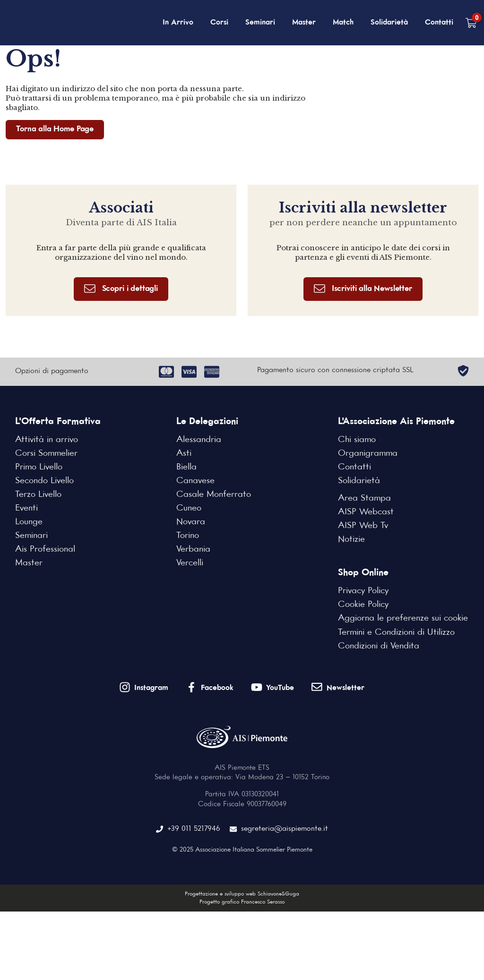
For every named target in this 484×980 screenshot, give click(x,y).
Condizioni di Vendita (379, 646)
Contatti (439, 23)
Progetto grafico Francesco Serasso (242, 902)
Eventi (26, 508)
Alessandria (199, 440)
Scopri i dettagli (121, 289)
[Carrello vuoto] (471, 23)
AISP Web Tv (363, 526)
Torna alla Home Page (55, 129)
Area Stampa (364, 498)
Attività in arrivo (47, 440)
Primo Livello (39, 467)
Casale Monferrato (214, 494)
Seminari (260, 23)
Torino (188, 536)
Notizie (351, 539)
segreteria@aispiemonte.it (279, 829)
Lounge (29, 522)
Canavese (195, 481)
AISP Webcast (366, 512)
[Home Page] (55, 23)
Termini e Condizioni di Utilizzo (396, 632)
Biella (186, 467)
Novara (191, 522)
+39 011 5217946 (188, 829)
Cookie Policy (363, 605)
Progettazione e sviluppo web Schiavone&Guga (242, 894)
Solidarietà (389, 23)
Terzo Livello (38, 494)
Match (343, 23)
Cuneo (189, 508)
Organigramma (368, 453)
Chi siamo (357, 440)
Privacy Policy (363, 591)
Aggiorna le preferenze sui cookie (403, 618)
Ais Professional (45, 549)
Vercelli (190, 563)
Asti (184, 453)
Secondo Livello (44, 481)
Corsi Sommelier (46, 453)
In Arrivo (178, 23)
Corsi (219, 23)
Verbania (193, 549)
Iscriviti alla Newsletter (363, 289)
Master (304, 23)
